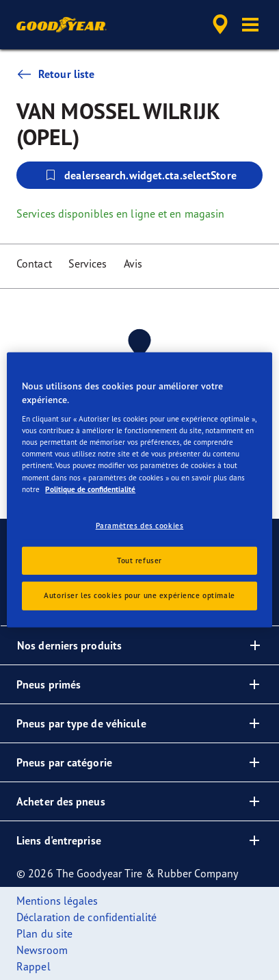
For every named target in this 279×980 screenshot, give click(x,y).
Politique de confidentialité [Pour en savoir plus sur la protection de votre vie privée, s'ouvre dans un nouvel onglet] (90, 489)
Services (88, 263)
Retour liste (55, 74)
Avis (133, 263)
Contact (34, 263)
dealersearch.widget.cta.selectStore (139, 175)
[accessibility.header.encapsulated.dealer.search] (220, 25)
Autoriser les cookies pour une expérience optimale (139, 595)
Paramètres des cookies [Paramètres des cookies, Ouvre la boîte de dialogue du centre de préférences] (140, 525)
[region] (139, 490)
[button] (250, 25)
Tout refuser (139, 560)
